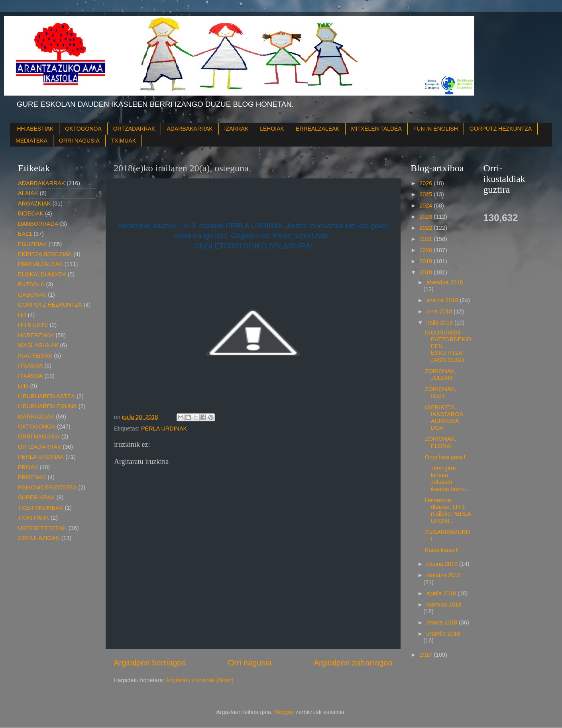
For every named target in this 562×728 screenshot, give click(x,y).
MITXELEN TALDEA (376, 129)
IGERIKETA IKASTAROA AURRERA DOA (444, 418)
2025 (426, 194)
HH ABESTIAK (35, 129)
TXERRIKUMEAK (41, 508)
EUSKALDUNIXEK (42, 274)
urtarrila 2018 (443, 634)
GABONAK (32, 295)
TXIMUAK (124, 141)
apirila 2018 (442, 593)
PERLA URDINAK (164, 429)
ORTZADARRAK (134, 129)
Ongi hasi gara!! (445, 457)
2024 (426, 205)
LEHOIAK (272, 129)
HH (22, 315)
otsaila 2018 (443, 622)
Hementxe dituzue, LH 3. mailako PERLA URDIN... (448, 511)
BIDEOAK (31, 213)
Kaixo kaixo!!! (442, 550)
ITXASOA (30, 376)
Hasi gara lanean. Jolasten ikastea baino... (447, 479)
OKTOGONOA (83, 129)
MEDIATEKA (31, 141)
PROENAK (32, 477)
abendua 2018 (445, 282)
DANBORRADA (38, 224)
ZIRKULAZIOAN (39, 538)
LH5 (23, 386)
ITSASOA (30, 366)
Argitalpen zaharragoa (353, 663)
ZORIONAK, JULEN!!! (441, 375)
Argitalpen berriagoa (150, 663)
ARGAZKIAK (34, 204)
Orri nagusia (250, 663)
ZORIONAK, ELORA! (441, 442)
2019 (426, 261)
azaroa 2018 (443, 300)
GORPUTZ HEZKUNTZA (501, 129)
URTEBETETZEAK (42, 528)
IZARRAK (237, 129)
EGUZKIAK (32, 244)
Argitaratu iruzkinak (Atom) (199, 680)
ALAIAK (28, 193)
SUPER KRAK (36, 497)
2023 (426, 217)
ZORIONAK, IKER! (441, 392)
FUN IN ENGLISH (436, 129)
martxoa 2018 (444, 605)
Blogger (284, 712)
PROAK (28, 467)
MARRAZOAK (36, 417)
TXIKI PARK (33, 518)
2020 (426, 250)
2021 (426, 239)
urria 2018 (440, 311)
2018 (426, 272)
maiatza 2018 (444, 575)
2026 (426, 183)
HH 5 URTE (33, 325)
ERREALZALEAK (318, 129)
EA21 (25, 234)
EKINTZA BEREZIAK (45, 254)
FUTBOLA (31, 284)
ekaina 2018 (443, 564)
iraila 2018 (440, 323)
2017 (426, 655)
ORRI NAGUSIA (79, 141)
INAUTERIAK (35, 356)
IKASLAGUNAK (38, 345)
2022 (426, 228)
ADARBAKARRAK (190, 129)
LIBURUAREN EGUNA (47, 406)
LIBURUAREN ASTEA (46, 396)
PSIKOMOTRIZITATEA (47, 487)
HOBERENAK (36, 335)
